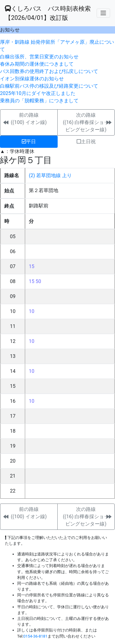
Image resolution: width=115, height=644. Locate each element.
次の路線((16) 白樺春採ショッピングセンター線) (86, 122)
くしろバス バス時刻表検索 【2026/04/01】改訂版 (48, 13)
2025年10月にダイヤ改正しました (38, 93)
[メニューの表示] (103, 13)
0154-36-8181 (35, 636)
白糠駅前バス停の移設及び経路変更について (49, 86)
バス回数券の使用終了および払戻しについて (49, 71)
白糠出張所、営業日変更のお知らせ (39, 57)
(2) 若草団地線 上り (50, 175)
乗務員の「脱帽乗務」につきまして (39, 101)
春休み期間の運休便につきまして (37, 64)
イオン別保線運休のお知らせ (32, 79)
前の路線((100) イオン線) (29, 119)
